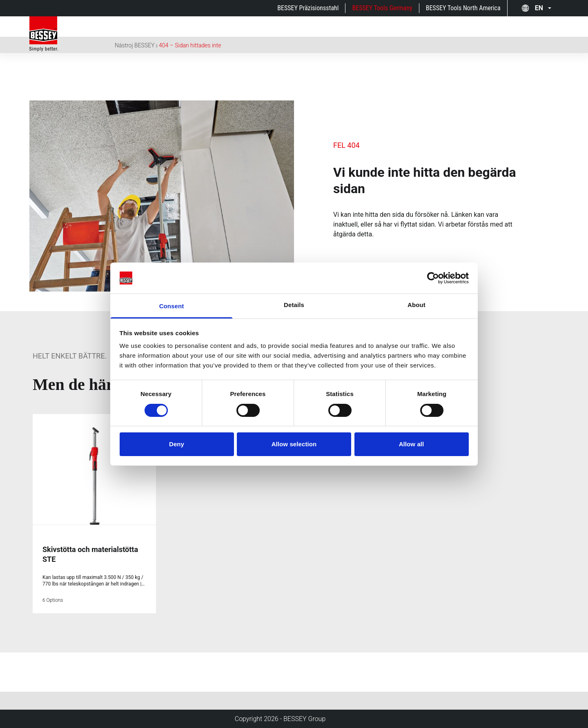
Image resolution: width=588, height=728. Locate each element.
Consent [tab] (172, 306)
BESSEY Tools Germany (382, 8)
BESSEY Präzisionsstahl (308, 8)
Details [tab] (294, 305)
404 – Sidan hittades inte (190, 45)
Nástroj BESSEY (135, 45)
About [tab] (416, 305)
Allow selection (294, 444)
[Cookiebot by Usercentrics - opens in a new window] (433, 278)
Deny (177, 444)
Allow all (412, 444)
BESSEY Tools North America (463, 8)
